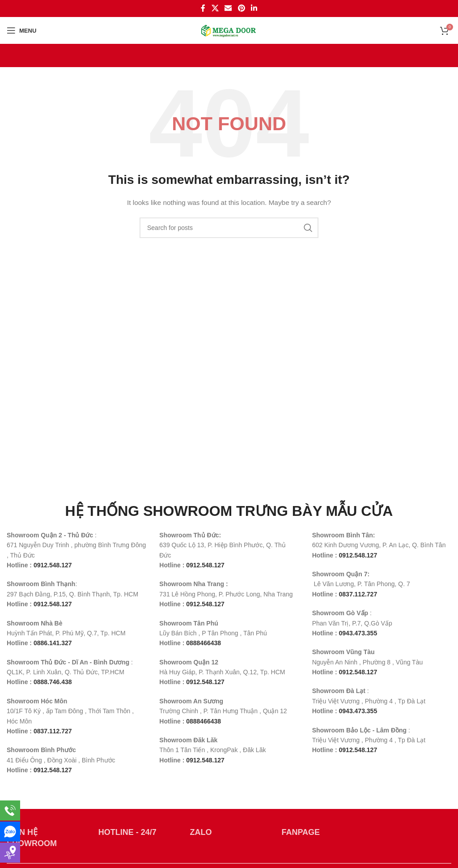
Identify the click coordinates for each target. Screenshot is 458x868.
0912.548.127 (53, 770)
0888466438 (204, 643)
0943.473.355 (358, 633)
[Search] (229, 228)
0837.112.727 (53, 731)
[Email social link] (228, 8)
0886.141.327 (53, 643)
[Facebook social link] (203, 8)
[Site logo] (229, 30)
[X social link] (215, 8)
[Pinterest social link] (241, 8)
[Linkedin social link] (254, 8)
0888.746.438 (53, 682)
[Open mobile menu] (21, 30)
